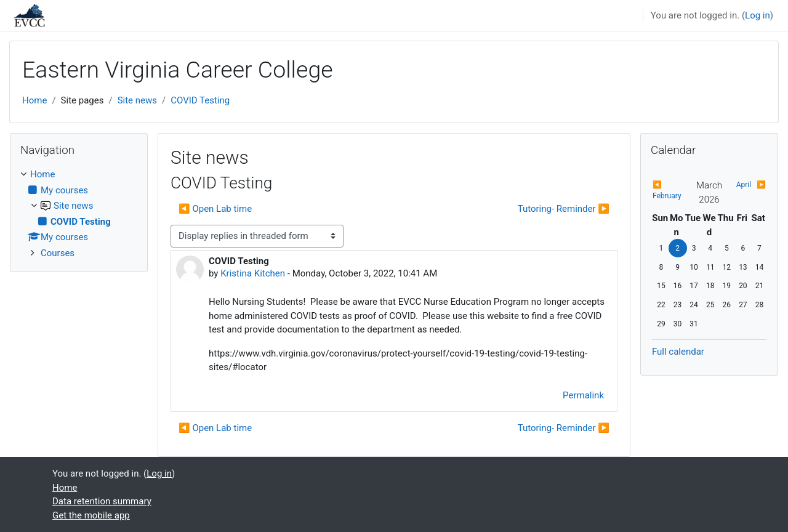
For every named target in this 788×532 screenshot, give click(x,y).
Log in (758, 15)
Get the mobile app (91, 515)
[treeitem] (79, 214)
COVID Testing (200, 100)
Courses (58, 253)
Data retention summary (102, 501)
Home (34, 100)
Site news (137, 100)
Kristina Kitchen (253, 273)
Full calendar (678, 352)
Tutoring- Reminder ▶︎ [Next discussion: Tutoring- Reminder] (564, 209)
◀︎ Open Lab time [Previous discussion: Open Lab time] (215, 209)
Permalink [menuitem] (583, 395)
